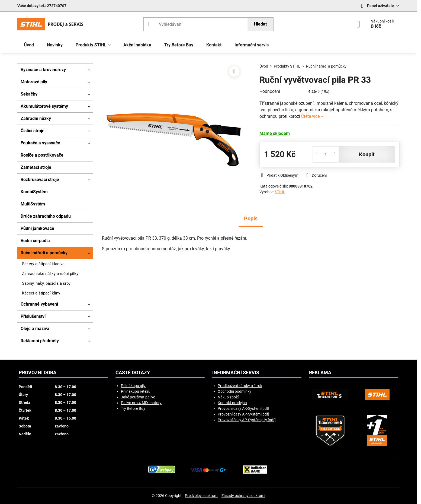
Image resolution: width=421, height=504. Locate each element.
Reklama (320, 373)
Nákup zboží (228, 397)
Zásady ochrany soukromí (243, 496)
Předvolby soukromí (202, 496)
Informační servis (236, 373)
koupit (367, 154)
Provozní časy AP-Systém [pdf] (243, 414)
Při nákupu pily (133, 386)
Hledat (260, 24)
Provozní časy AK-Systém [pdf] (243, 408)
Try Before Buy (133, 408)
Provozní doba (38, 373)
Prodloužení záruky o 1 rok (240, 386)
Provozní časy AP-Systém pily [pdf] (247, 420)
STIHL (280, 192)
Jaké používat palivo (138, 397)
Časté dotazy (133, 373)
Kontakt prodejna (232, 403)
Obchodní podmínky (234, 391)
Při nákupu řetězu (136, 391)
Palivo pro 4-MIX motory (141, 403)
